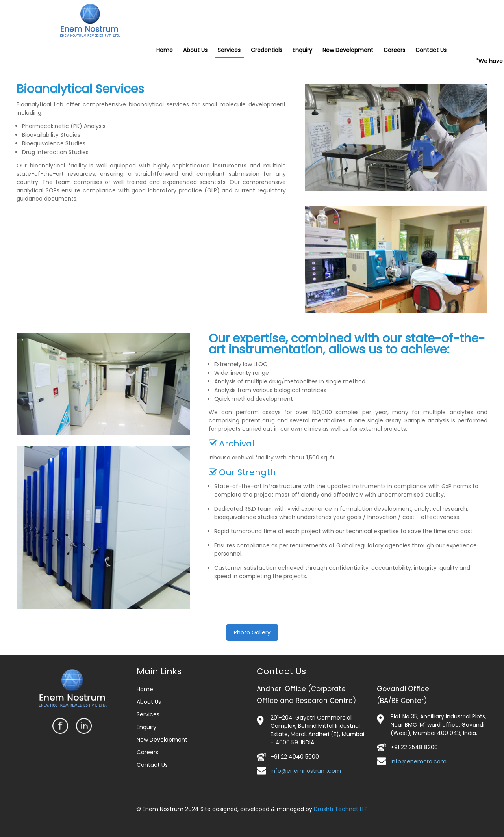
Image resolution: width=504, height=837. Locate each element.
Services (148, 714)
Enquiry (146, 727)
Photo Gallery (252, 632)
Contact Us (152, 765)
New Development (162, 740)
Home (145, 689)
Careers (147, 752)
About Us (149, 702)
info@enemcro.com (419, 761)
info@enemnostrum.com (306, 771)
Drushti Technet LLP (341, 809)
